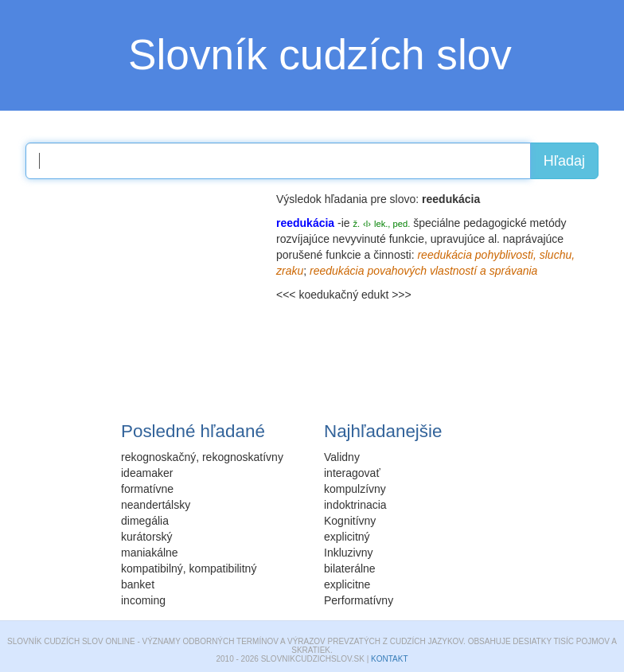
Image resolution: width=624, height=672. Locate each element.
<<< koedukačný (317, 295)
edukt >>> (386, 295)
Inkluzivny (348, 553)
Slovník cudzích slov (320, 55)
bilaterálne (350, 568)
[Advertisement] (145, 291)
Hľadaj (564, 161)
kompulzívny (355, 489)
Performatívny (359, 600)
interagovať (352, 473)
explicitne (347, 584)
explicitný (347, 537)
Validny (342, 457)
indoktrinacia (355, 505)
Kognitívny (350, 521)
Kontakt (389, 659)
